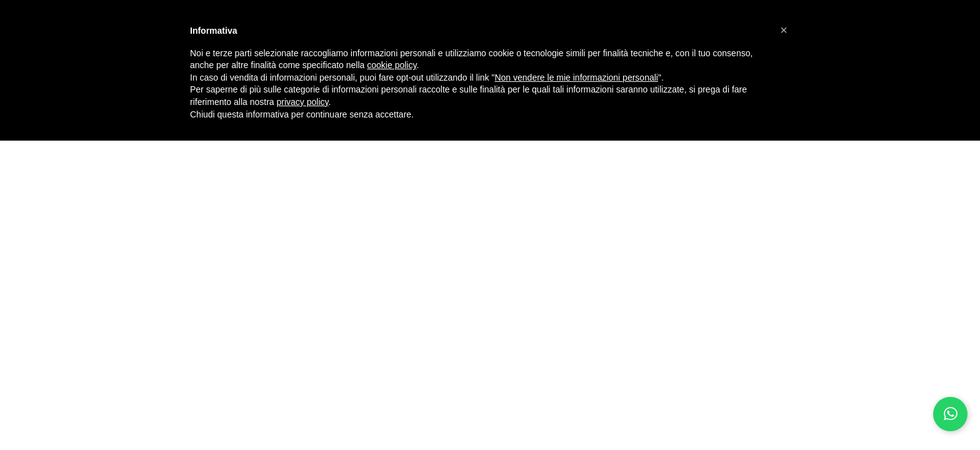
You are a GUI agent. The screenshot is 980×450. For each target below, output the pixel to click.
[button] (784, 30)
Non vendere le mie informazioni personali (576, 77)
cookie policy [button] (392, 65)
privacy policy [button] (303, 102)
